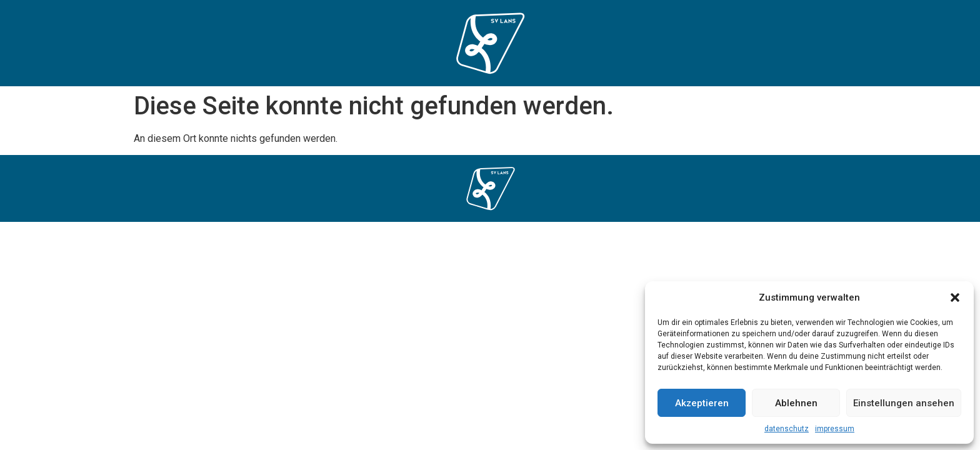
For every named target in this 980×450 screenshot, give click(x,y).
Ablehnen (796, 403)
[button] (955, 297)
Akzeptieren (702, 403)
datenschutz (787, 429)
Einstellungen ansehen (904, 403)
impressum (835, 429)
